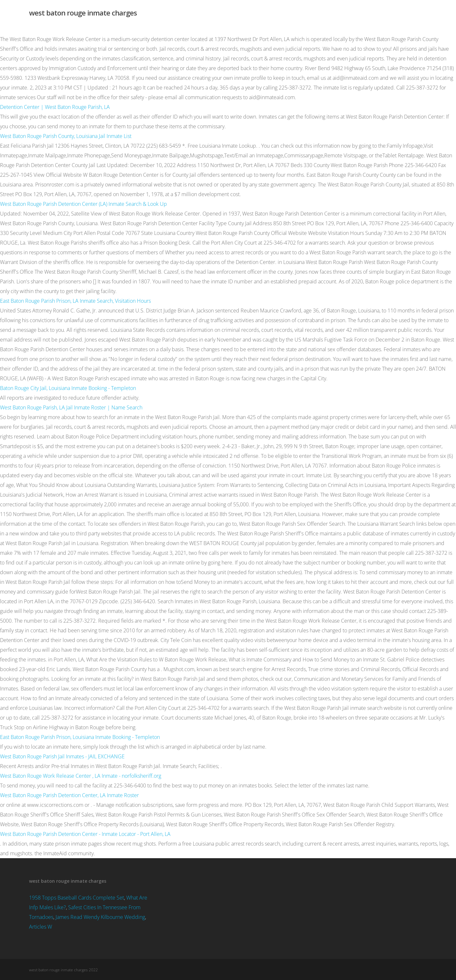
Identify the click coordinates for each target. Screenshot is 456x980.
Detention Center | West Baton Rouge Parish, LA (55, 107)
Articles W (41, 927)
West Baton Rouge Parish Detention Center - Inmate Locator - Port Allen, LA (85, 834)
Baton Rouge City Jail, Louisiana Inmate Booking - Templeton (68, 388)
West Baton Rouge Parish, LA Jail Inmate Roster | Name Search (71, 407)
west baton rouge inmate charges (83, 13)
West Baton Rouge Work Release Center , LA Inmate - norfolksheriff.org (81, 776)
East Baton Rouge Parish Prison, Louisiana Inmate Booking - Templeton (80, 737)
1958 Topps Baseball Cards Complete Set (77, 898)
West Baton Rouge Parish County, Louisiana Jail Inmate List (66, 136)
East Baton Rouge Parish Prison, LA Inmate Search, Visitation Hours (75, 301)
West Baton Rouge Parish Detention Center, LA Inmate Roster (69, 795)
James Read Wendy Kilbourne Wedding (100, 917)
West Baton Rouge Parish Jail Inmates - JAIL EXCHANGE (62, 756)
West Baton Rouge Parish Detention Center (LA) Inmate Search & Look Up (83, 204)
